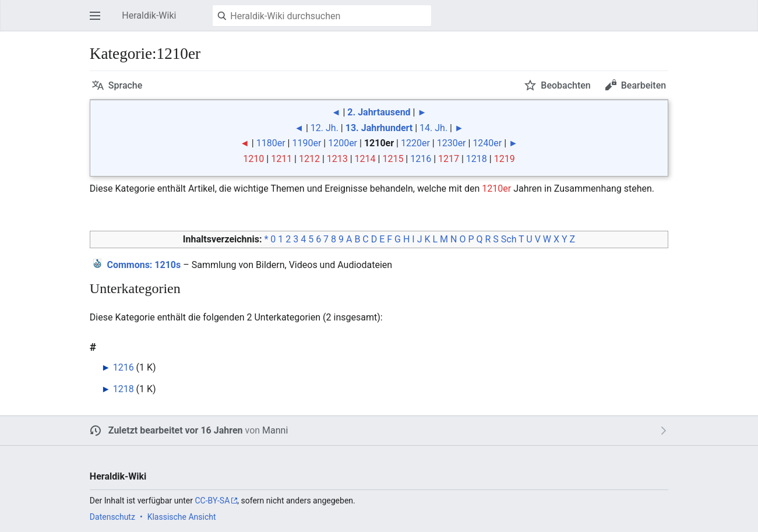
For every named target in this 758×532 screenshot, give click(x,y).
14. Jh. (433, 128)
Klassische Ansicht (182, 517)
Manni (275, 430)
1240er (487, 143)
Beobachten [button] (565, 85)
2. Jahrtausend (379, 112)
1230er (452, 143)
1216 (421, 159)
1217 (449, 159)
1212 (309, 159)
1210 (253, 159)
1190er (306, 143)
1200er (343, 143)
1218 (477, 159)
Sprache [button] (126, 85)
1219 (505, 159)
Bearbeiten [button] (644, 85)
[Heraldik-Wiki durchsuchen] (322, 16)
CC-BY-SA (212, 501)
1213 (337, 159)
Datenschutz (112, 517)
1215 (393, 159)
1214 (365, 159)
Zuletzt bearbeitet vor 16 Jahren (176, 430)
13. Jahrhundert (379, 128)
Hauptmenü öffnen (98, 21)
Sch (509, 239)
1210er (496, 189)
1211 (281, 159)
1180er (271, 143)
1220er (415, 143)
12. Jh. (325, 128)
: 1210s (144, 265)
